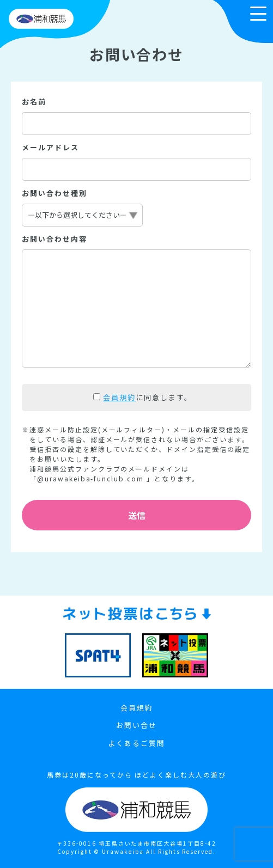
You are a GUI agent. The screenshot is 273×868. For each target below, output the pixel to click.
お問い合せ (136, 725)
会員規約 (119, 397)
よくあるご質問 (136, 743)
